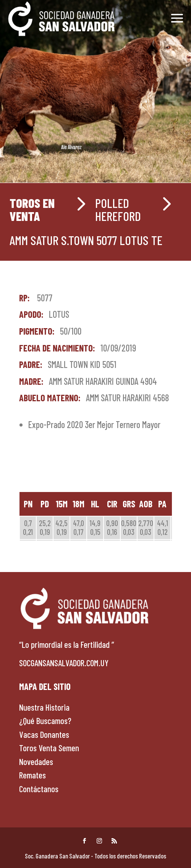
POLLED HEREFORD (118, 209)
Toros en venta (32, 209)
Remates (32, 775)
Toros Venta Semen (49, 748)
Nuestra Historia (44, 707)
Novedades (36, 762)
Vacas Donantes (44, 734)
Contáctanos (39, 789)
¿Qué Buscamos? (45, 721)
